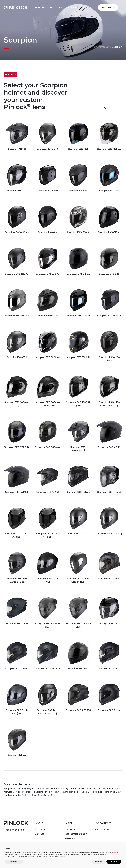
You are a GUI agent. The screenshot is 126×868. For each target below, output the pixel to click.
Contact (40, 834)
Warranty (70, 838)
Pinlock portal (102, 829)
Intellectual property (76, 834)
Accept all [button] (114, 862)
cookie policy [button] (116, 852)
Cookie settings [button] (14, 862)
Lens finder (108, 7)
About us (40, 829)
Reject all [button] (98, 862)
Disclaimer (70, 829)
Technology (56, 7)
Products (105, 47)
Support (87, 7)
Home (95, 47)
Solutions (72, 7)
